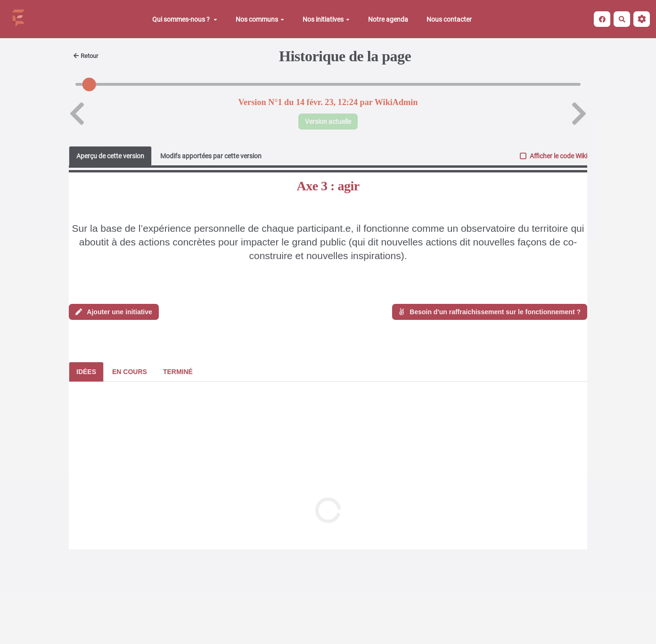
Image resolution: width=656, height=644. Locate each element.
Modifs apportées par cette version (211, 156)
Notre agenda (388, 19)
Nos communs (260, 19)
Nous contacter (449, 19)
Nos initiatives (326, 19)
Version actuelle (328, 122)
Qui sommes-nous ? (185, 19)
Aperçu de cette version (110, 156)
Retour (86, 56)
